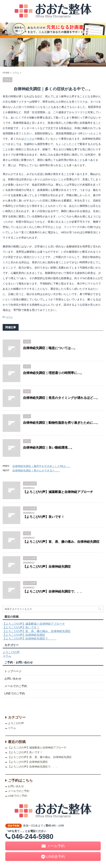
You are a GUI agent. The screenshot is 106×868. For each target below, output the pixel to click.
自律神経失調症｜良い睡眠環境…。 (48, 448)
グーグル (29, 139)
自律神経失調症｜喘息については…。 (50, 348)
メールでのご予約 (16, 686)
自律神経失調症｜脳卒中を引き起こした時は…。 (42, 466)
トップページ (13, 671)
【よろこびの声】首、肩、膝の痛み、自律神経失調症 (61, 542)
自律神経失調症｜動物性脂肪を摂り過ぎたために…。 (61, 423)
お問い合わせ (13, 679)
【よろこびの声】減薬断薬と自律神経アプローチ (58, 492)
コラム (9, 317)
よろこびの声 (11, 652)
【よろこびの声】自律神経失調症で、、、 (53, 591)
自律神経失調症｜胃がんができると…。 (36, 470)
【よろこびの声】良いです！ (44, 517)
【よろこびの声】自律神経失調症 (47, 567)
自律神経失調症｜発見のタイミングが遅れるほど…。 (61, 398)
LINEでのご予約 (15, 693)
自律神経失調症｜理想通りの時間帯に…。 (53, 373)
